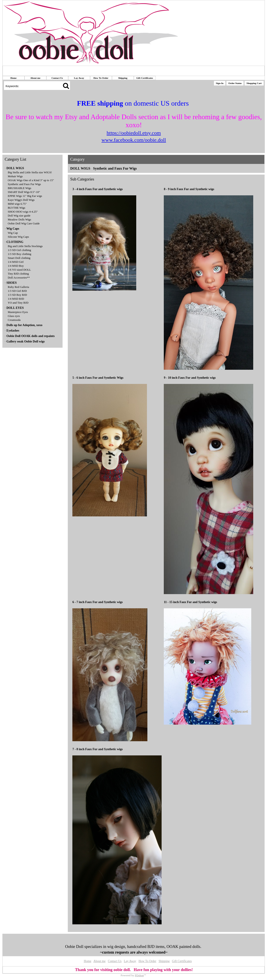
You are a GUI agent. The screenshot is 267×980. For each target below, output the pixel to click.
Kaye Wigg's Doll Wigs (21, 200)
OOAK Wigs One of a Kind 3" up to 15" (31, 180)
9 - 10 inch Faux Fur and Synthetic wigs (190, 378)
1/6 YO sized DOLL (19, 270)
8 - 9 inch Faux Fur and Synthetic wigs (189, 189)
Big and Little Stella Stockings (25, 246)
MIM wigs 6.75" (17, 204)
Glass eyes (14, 316)
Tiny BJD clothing (18, 274)
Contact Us (57, 78)
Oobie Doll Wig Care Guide (24, 223)
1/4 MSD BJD (16, 299)
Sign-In (220, 83)
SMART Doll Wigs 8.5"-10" (24, 192)
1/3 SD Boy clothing (20, 254)
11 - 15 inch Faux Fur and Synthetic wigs (190, 602)
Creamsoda (14, 320)
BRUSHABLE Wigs (20, 188)
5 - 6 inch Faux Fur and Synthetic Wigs (98, 378)
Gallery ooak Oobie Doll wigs (26, 341)
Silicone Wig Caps (18, 237)
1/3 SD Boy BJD (17, 295)
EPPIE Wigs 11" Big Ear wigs (25, 196)
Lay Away (79, 78)
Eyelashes (13, 331)
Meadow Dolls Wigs (20, 219)
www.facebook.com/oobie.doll (134, 140)
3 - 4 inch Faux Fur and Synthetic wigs (98, 189)
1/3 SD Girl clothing (20, 250)
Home (13, 78)
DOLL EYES (15, 308)
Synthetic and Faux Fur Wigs (24, 184)
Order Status (235, 83)
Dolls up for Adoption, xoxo (24, 325)
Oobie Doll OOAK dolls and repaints (31, 336)
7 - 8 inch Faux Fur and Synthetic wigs (98, 749)
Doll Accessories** (19, 278)
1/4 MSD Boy (16, 266)
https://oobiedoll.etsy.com (134, 133)
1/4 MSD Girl (16, 262)
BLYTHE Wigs (17, 208)
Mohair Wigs (15, 176)
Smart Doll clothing (19, 258)
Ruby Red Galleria (18, 287)
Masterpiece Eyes (18, 312)
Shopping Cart (254, 83)
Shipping (123, 78)
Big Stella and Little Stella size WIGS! (30, 172)
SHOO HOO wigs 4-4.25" (23, 212)
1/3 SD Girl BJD (17, 291)
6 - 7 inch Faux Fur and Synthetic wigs (98, 602)
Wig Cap (13, 233)
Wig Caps (13, 229)
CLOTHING (15, 242)
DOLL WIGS (15, 168)
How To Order (101, 78)
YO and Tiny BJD (18, 303)
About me (35, 78)
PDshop (139, 975)
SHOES (12, 283)
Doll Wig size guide (19, 216)
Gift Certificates (145, 78)
